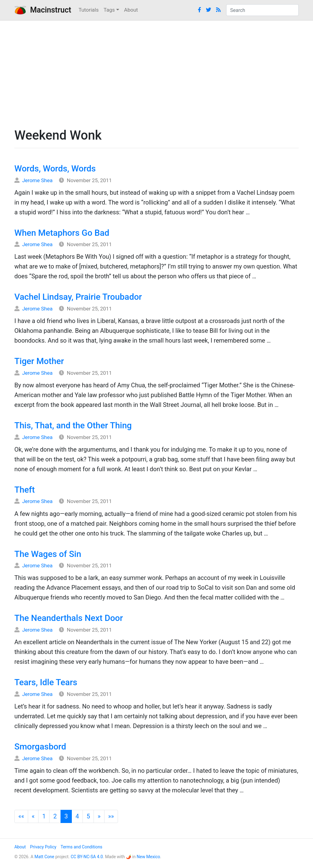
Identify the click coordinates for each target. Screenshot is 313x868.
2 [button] (55, 816)
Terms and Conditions (81, 847)
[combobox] (262, 10)
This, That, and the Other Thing (73, 425)
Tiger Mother (39, 361)
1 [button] (44, 816)
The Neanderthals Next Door (69, 618)
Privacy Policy (43, 847)
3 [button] (66, 816)
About (131, 10)
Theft (25, 490)
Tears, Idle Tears (46, 682)
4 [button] (77, 816)
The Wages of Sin (48, 554)
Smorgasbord (40, 747)
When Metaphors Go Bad (62, 233)
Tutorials (89, 10)
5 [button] (88, 816)
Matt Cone (44, 857)
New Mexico (148, 857)
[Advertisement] (156, 73)
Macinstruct (43, 10)
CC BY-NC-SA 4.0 (87, 857)
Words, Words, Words (55, 169)
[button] (21, 816)
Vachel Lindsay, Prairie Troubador (78, 297)
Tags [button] (109, 10)
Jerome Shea (37, 180)
